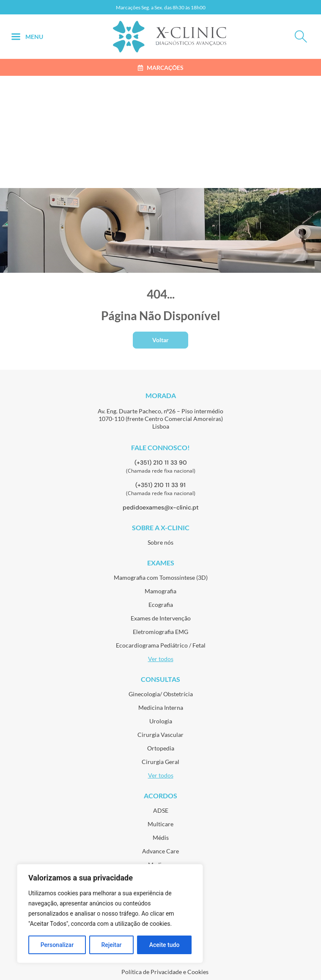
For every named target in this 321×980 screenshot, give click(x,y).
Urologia (161, 721)
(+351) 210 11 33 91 (160, 485)
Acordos (160, 796)
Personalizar (57, 945)
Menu (34, 37)
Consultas (160, 679)
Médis (161, 837)
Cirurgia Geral (160, 762)
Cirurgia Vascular (160, 735)
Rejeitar (111, 945)
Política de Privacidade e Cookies (165, 972)
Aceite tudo (165, 945)
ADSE (161, 810)
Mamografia (160, 591)
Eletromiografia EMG (160, 632)
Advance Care (160, 851)
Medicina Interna (161, 707)
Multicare (160, 824)
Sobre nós (160, 542)
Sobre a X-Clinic (161, 527)
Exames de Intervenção (161, 618)
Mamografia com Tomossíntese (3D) (161, 577)
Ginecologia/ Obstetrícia (161, 694)
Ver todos (161, 659)
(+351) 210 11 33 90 (161, 462)
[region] (110, 914)
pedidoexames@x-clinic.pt (161, 507)
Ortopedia (161, 748)
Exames (161, 563)
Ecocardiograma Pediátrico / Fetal (161, 645)
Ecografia (161, 605)
